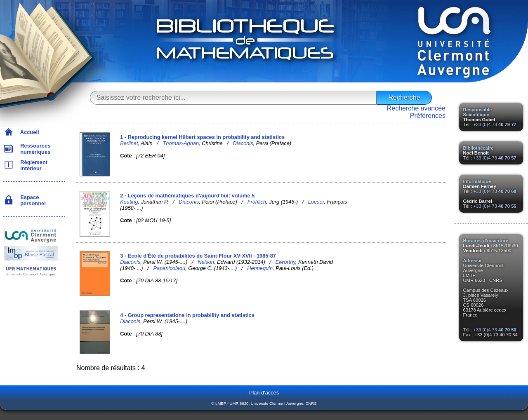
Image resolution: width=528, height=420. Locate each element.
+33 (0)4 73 (495, 124)
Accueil (28, 132)
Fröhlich (257, 202)
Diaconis (243, 143)
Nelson (206, 262)
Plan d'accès (264, 393)
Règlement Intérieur (32, 165)
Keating (129, 202)
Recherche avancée (416, 108)
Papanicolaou (170, 268)
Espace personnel (32, 200)
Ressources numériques (34, 149)
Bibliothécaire (478, 148)
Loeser (316, 202)
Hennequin (260, 268)
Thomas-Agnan (181, 143)
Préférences (428, 116)
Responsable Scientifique (478, 112)
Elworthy (285, 262)
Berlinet (129, 143)
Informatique (477, 181)
